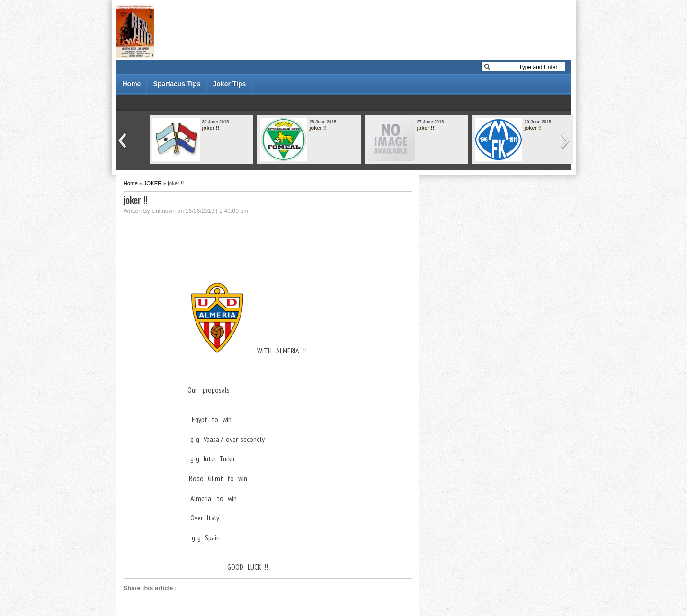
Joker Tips (230, 84)
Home (132, 84)
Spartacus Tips (177, 84)
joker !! (211, 128)
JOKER (153, 183)
